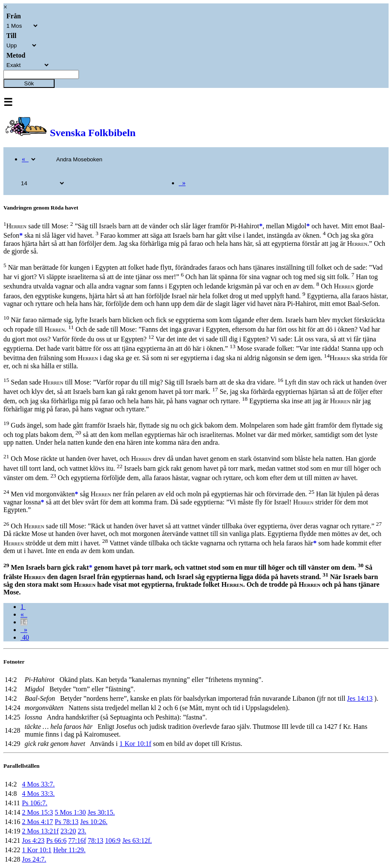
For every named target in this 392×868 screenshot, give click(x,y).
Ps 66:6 (56, 840)
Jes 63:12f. (137, 840)
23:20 (68, 831)
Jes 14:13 (360, 698)
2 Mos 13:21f (40, 831)
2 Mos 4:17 (37, 822)
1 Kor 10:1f (135, 744)
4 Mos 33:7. (38, 784)
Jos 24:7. (34, 859)
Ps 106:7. (35, 803)
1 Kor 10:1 (36, 850)
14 (24, 622)
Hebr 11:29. (70, 850)
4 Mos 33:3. (38, 794)
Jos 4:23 (33, 840)
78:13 (96, 840)
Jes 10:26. (94, 822)
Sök (29, 83)
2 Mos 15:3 (37, 812)
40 (25, 637)
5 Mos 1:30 (70, 812)
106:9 (113, 840)
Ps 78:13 (67, 822)
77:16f (77, 840)
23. (82, 831)
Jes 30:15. (101, 812)
